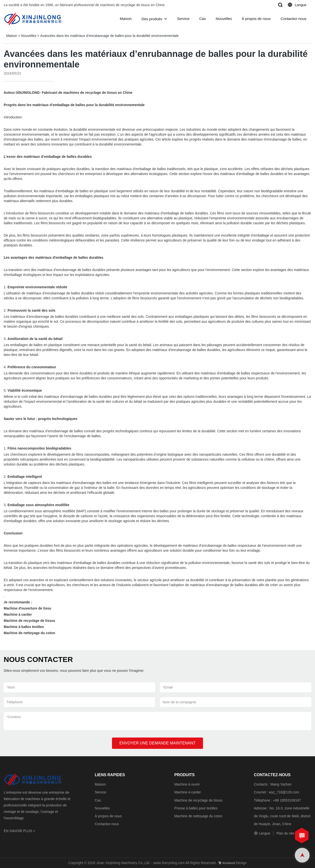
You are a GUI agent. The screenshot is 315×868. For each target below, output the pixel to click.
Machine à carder (188, 792)
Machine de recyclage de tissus (198, 800)
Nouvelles (224, 19)
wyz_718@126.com (284, 792)
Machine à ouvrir (187, 784)
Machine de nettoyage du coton (198, 816)
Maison (126, 19)
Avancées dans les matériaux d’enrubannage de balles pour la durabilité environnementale (110, 36)
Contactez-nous (293, 19)
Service (183, 19)
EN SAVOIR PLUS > (19, 831)
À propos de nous (256, 19)
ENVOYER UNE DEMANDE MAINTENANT (157, 743)
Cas (203, 19)
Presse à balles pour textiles (196, 808)
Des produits (152, 19)
